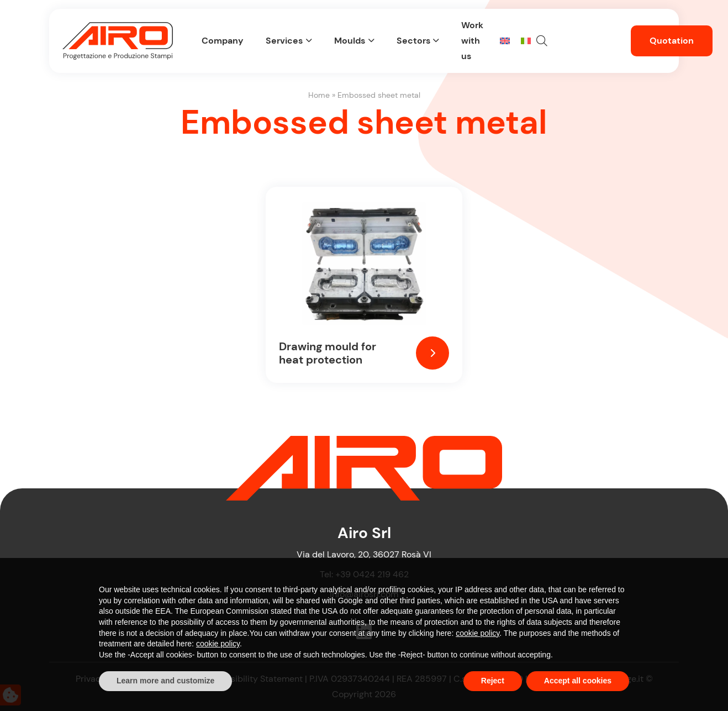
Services (284, 41)
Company (223, 41)
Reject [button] (493, 681)
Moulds (350, 41)
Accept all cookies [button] (578, 681)
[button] (542, 41)
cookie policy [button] (478, 633)
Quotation (672, 41)
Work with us (472, 41)
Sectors (413, 41)
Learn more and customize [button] (165, 681)
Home (319, 95)
